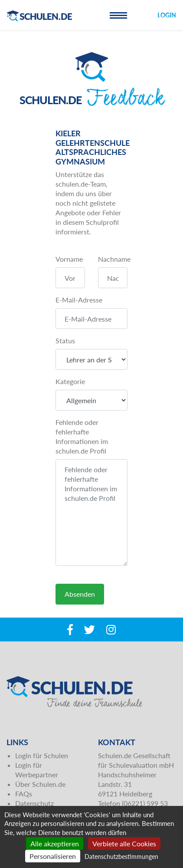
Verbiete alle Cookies (124, 843)
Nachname (114, 259)
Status (65, 340)
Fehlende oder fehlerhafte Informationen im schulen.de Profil (82, 436)
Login (167, 15)
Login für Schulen (42, 755)
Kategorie (70, 381)
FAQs (24, 794)
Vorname (69, 259)
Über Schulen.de (40, 784)
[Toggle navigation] (118, 15)
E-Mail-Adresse (79, 300)
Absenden (80, 594)
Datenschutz (34, 803)
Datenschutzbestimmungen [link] (121, 856)
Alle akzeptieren (55, 843)
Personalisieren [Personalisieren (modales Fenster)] (53, 856)
